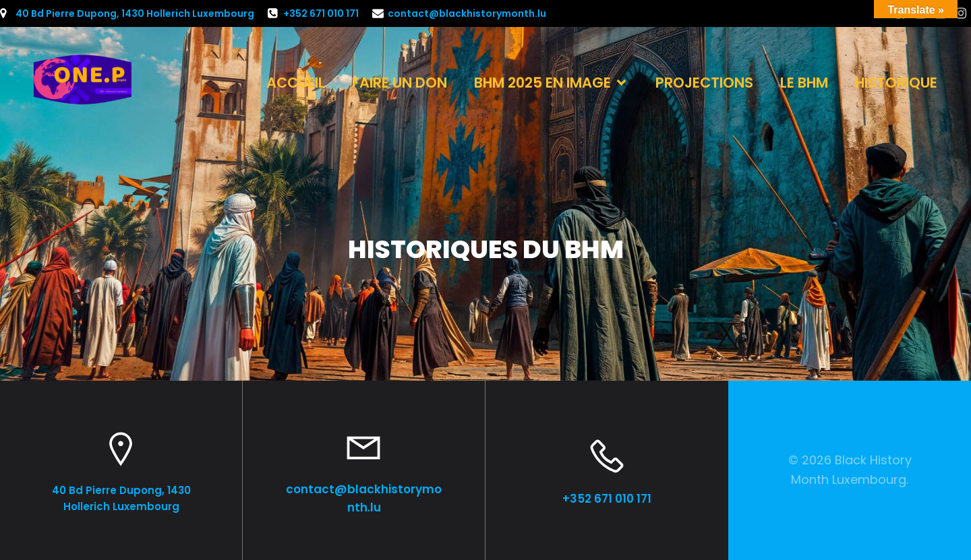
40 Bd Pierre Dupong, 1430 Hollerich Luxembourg (135, 13)
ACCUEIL (296, 83)
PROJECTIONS (704, 83)
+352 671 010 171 (321, 13)
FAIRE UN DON (400, 83)
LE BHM (804, 83)
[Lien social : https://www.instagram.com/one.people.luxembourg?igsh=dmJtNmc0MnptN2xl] (961, 13)
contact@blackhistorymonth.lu (467, 13)
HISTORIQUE (896, 83)
